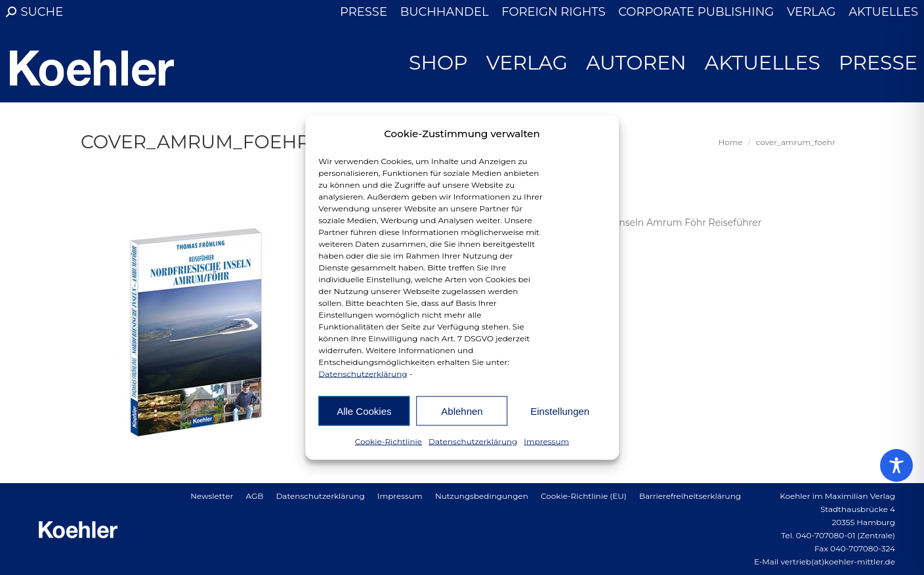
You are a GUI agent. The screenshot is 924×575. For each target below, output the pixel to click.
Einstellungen (560, 411)
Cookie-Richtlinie (388, 441)
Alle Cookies (364, 411)
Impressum (546, 441)
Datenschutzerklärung (363, 374)
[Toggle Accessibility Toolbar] (896, 465)
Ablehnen (462, 411)
